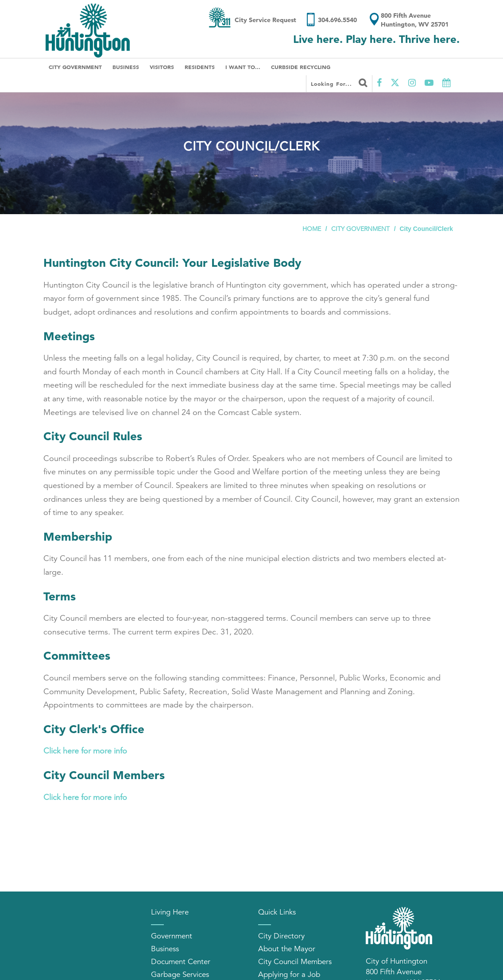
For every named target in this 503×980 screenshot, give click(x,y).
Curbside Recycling (301, 67)
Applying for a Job (289, 974)
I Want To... (243, 67)
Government (172, 936)
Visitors (162, 67)
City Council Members (295, 962)
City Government (75, 67)
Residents (200, 67)
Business (126, 67)
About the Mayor (287, 949)
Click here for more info (85, 751)
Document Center (181, 962)
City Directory (281, 936)
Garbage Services (180, 974)
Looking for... (339, 83)
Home (312, 229)
